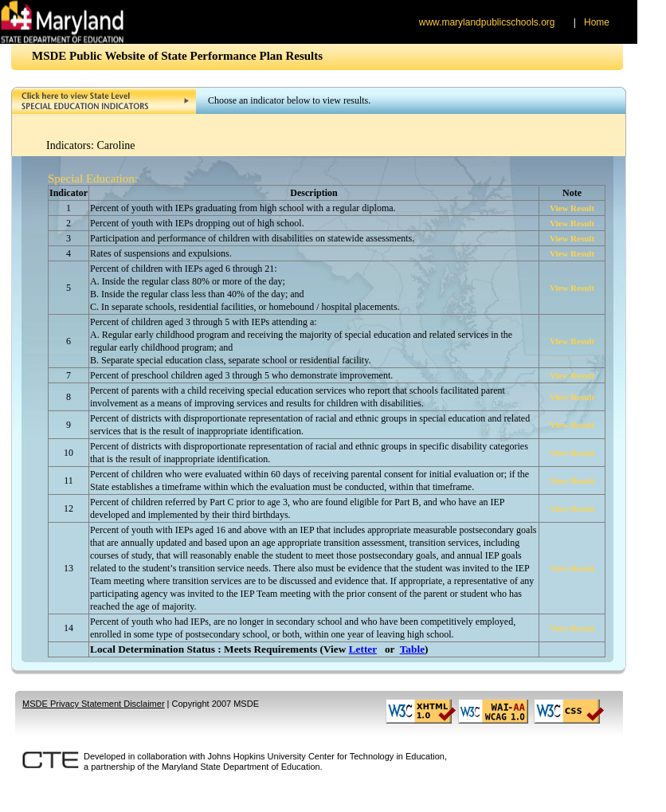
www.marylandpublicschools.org (487, 22)
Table (412, 649)
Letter (363, 649)
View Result (572, 208)
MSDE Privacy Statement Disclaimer (94, 704)
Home (597, 22)
